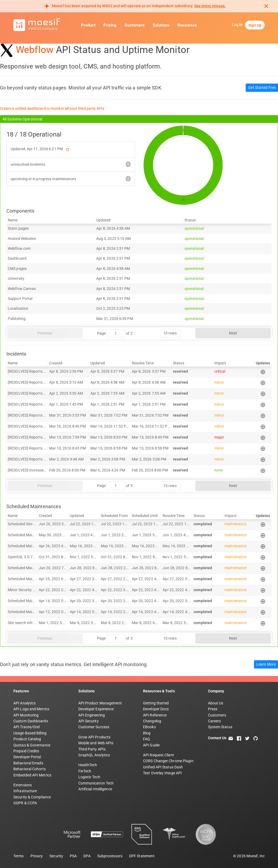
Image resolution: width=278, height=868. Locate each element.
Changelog (152, 721)
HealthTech (88, 765)
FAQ (146, 739)
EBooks (149, 727)
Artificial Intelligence (95, 789)
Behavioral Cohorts (30, 769)
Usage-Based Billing (30, 733)
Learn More (266, 664)
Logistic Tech (89, 777)
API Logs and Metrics (31, 709)
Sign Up (255, 25)
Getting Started (156, 703)
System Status (220, 727)
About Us (216, 703)
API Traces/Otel (27, 727)
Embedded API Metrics (32, 775)
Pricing (110, 25)
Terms (19, 856)
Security (56, 856)
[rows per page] (171, 333)
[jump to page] (116, 333)
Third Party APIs (92, 749)
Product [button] (88, 25)
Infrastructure (25, 791)
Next (233, 333)
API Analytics (24, 703)
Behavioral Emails (28, 763)
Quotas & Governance (32, 745)
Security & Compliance (32, 797)
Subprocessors (110, 856)
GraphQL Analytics (94, 755)
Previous (45, 333)
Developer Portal (27, 757)
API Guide (151, 745)
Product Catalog (27, 739)
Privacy (37, 856)
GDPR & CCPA (25, 803)
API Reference (155, 715)
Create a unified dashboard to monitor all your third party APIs (52, 108)
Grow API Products (94, 737)
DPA (87, 856)
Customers (135, 25)
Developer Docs (156, 709)
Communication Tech (96, 783)
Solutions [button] (161, 25)
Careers (215, 721)
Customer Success (94, 727)
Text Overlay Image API (162, 773)
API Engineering (92, 715)
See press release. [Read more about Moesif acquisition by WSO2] (210, 6)
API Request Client (159, 755)
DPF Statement (142, 856)
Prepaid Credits (26, 751)
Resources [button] (187, 25)
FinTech (85, 771)
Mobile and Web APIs (96, 743)
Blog (147, 733)
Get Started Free (262, 88)
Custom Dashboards (31, 721)
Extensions (23, 785)
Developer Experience (96, 709)
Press (213, 709)
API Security (88, 721)
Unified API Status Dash (163, 767)
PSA (73, 856)
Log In (237, 25)
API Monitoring (26, 715)
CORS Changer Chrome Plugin (168, 761)
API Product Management (100, 703)
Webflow (35, 50)
